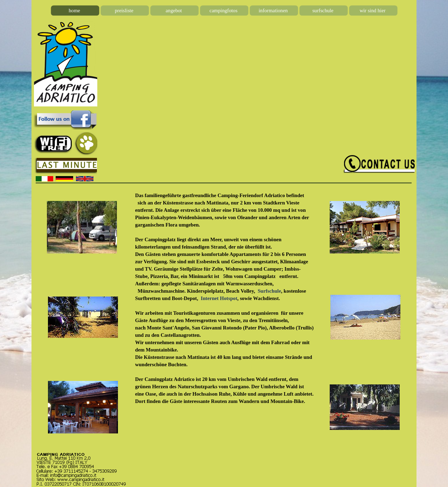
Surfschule (269, 291)
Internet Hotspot (219, 298)
